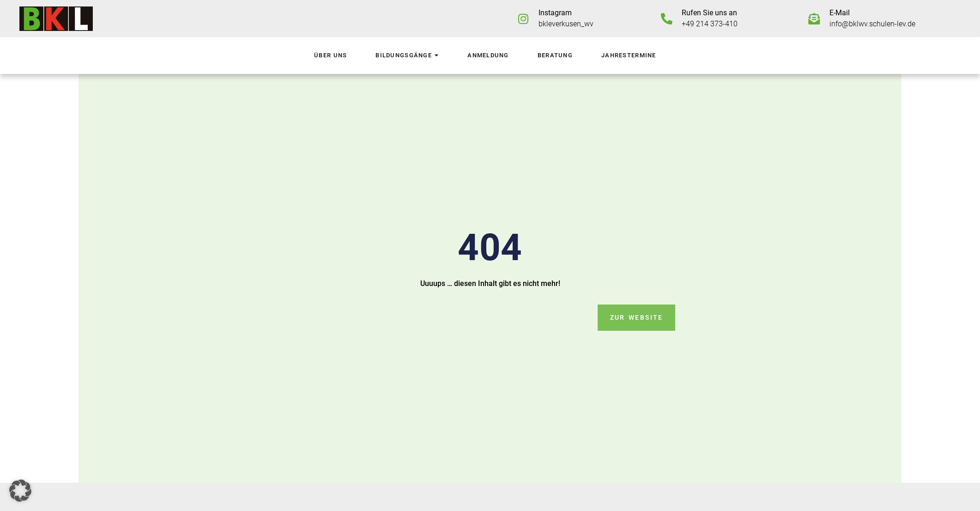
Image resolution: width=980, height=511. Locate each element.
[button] (20, 491)
